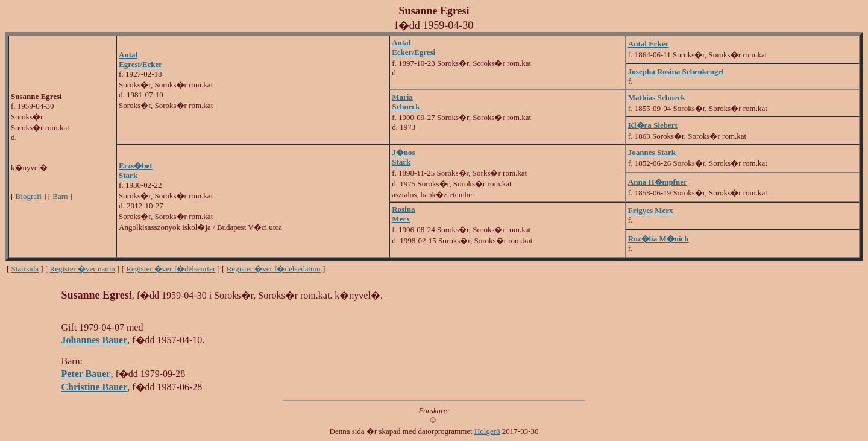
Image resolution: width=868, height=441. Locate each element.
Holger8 (487, 431)
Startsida (25, 269)
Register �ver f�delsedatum (274, 269)
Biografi (29, 196)
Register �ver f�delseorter (171, 269)
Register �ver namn (83, 269)
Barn (60, 196)
